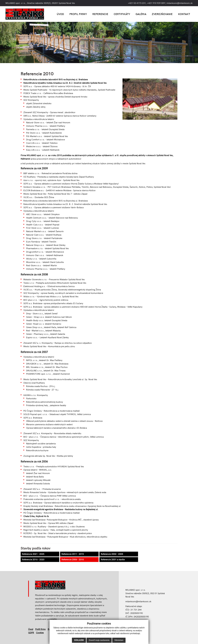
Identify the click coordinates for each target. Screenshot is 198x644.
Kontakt (184, 14)
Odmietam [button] (119, 640)
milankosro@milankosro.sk (180, 3)
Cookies (40, 633)
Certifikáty (122, 14)
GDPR (31, 633)
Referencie (100, 14)
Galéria (141, 14)
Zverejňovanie (162, 14)
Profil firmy (78, 14)
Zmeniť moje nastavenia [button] (99, 640)
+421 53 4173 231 (137, 3)
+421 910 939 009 (156, 3)
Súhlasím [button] (79, 640)
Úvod (60, 14)
